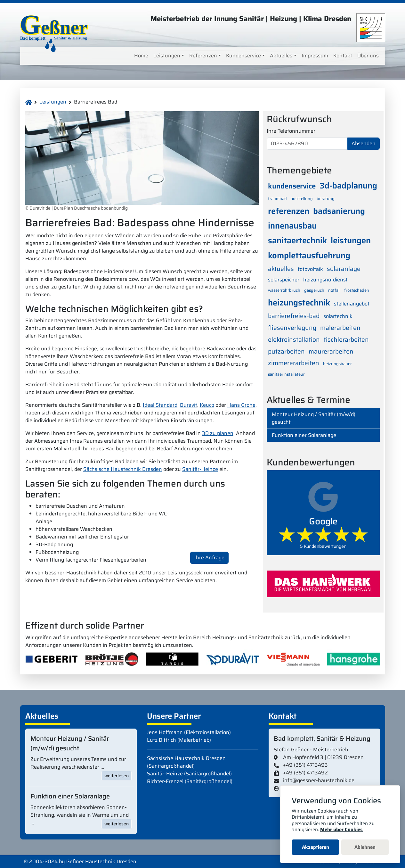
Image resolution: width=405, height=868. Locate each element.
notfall (334, 290)
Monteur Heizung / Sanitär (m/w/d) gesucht (314, 418)
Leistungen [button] (167, 56)
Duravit (189, 405)
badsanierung (339, 211)
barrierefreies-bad (294, 316)
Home (141, 56)
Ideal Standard (160, 405)
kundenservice (292, 186)
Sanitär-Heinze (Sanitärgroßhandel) (189, 774)
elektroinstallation (294, 339)
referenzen (289, 211)
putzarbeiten (286, 351)
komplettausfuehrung (309, 255)
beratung (326, 199)
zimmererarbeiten (294, 363)
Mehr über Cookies (341, 830)
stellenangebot (352, 304)
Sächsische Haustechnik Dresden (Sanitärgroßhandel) (186, 762)
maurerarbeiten (331, 351)
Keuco (207, 405)
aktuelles (281, 269)
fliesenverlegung (292, 328)
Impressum (315, 56)
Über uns (368, 56)
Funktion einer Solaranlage (304, 435)
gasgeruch (314, 290)
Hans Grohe (241, 405)
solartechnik (338, 316)
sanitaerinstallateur (286, 374)
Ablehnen (365, 847)
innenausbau (292, 226)
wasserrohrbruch (284, 290)
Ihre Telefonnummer (291, 131)
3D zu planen (218, 433)
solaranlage (344, 269)
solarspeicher (284, 280)
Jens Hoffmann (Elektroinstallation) (189, 732)
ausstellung (302, 199)
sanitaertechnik (297, 240)
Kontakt (343, 56)
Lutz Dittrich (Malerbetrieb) (179, 740)
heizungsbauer (337, 364)
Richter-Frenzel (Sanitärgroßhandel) (190, 781)
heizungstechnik (299, 303)
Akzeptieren (316, 847)
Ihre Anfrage (209, 558)
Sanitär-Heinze (200, 469)
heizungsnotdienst (325, 280)
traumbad (277, 199)
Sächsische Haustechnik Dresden (123, 469)
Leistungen (53, 102)
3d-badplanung (348, 186)
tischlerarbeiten (346, 339)
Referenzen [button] (203, 56)
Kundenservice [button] (243, 56)
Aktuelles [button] (281, 56)
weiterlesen (117, 776)
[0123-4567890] (307, 144)
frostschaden (357, 290)
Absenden (364, 143)
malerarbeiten (340, 328)
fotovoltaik (310, 269)
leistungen (351, 240)
